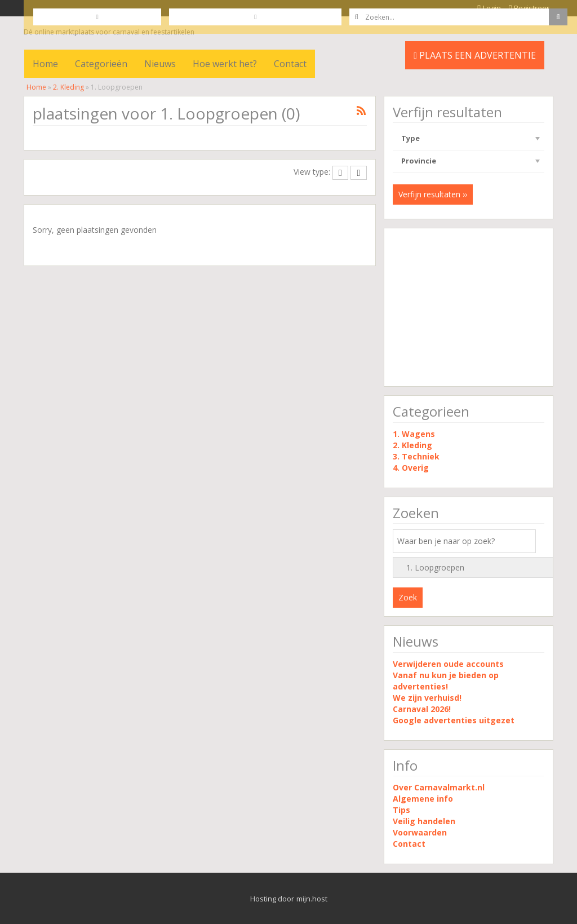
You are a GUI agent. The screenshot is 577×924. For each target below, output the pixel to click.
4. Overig (411, 468)
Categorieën (101, 64)
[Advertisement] (469, 307)
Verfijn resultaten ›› (433, 194)
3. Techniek (416, 456)
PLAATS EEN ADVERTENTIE (475, 55)
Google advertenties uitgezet (454, 720)
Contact (290, 64)
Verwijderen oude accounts (448, 664)
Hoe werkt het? (225, 64)
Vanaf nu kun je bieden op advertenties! (446, 681)
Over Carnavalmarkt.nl (439, 787)
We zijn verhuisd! (427, 698)
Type (410, 138)
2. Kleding (68, 87)
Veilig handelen (424, 821)
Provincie (419, 161)
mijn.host (312, 899)
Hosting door (272, 899)
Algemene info (423, 799)
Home (45, 64)
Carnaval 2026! (422, 709)
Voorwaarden (420, 832)
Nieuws (160, 64)
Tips (401, 810)
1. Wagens (414, 434)
